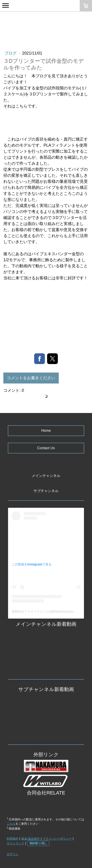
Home (46, 431)
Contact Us (46, 448)
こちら (11, 824)
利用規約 (13, 839)
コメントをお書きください (31, 378)
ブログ (11, 53)
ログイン (13, 854)
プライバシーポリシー (57, 839)
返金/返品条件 (30, 839)
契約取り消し (38, 843)
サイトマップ (15, 843)
